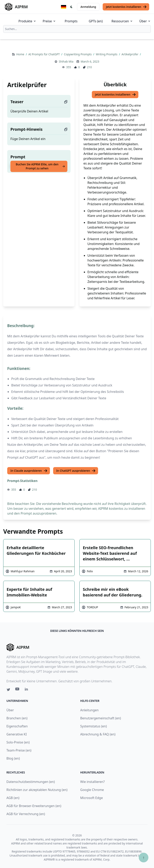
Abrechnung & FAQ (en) (98, 734)
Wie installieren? (92, 782)
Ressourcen (122, 21)
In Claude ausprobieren (29, 471)
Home (21, 54)
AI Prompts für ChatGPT (45, 54)
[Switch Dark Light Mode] (72, 7)
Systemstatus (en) (94, 726)
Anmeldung (88, 7)
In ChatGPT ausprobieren (76, 471)
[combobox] (77, 29)
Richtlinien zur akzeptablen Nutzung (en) (37, 790)
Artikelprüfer (130, 54)
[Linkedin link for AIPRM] (27, 690)
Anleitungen (89, 710)
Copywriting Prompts (78, 54)
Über (145, 21)
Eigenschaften (17, 726)
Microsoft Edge (92, 798)
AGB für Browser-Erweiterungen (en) (34, 806)
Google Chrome (92, 790)
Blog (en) (13, 758)
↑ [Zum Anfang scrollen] (144, 857)
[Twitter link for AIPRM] (8, 690)
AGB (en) (13, 798)
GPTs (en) (96, 21)
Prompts (71, 21)
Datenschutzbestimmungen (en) (31, 782)
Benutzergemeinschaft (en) (101, 718)
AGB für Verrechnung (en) (26, 814)
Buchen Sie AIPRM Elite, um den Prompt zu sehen (40, 166)
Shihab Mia (66, 61)
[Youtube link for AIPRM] (18, 690)
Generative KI (17, 734)
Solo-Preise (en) (18, 742)
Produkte (27, 21)
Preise (49, 21)
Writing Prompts (107, 54)
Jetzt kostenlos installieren (126, 7)
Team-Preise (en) (19, 750)
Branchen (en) (17, 718)
